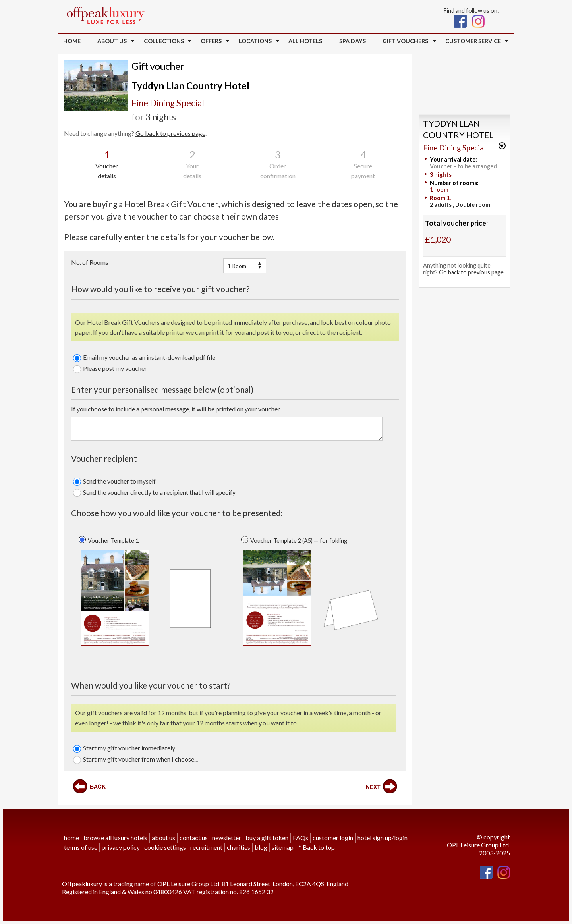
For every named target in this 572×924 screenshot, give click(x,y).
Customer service (475, 42)
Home (72, 41)
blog (261, 846)
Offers (213, 42)
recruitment (206, 846)
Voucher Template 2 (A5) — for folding (299, 540)
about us (163, 837)
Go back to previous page (170, 133)
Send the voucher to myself (114, 481)
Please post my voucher (110, 368)
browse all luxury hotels (115, 837)
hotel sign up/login (383, 837)
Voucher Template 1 (113, 540)
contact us (194, 837)
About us (114, 42)
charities (239, 846)
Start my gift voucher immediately (124, 748)
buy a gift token (267, 837)
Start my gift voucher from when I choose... (135, 759)
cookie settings (165, 846)
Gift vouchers (408, 42)
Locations (257, 42)
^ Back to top (316, 846)
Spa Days (353, 41)
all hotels (305, 41)
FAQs (300, 837)
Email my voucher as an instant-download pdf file (144, 357)
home (71, 837)
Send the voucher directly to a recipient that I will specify (154, 492)
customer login (333, 837)
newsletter (227, 837)
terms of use (81, 846)
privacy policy (121, 846)
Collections (166, 42)
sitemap (283, 846)
